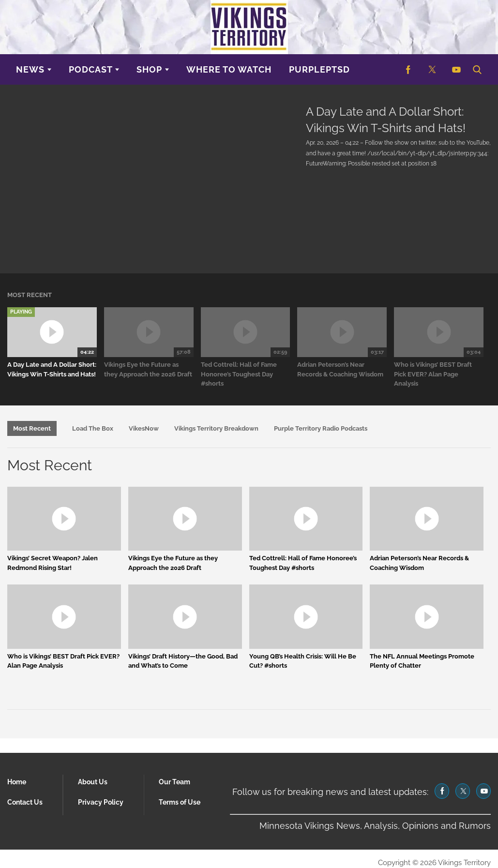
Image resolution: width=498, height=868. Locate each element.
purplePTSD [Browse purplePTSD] (319, 69)
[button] (476, 69)
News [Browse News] (30, 69)
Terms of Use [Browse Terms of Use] (180, 802)
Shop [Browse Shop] (149, 69)
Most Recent (32, 428)
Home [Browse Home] (17, 782)
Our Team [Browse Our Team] (174, 782)
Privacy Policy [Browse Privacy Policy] (101, 802)
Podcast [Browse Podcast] (91, 69)
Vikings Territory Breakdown (216, 428)
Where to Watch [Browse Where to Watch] (229, 69)
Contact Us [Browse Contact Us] (25, 802)
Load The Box (93, 428)
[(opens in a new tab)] (408, 69)
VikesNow (144, 428)
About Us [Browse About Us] (93, 782)
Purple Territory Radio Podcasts (321, 428)
